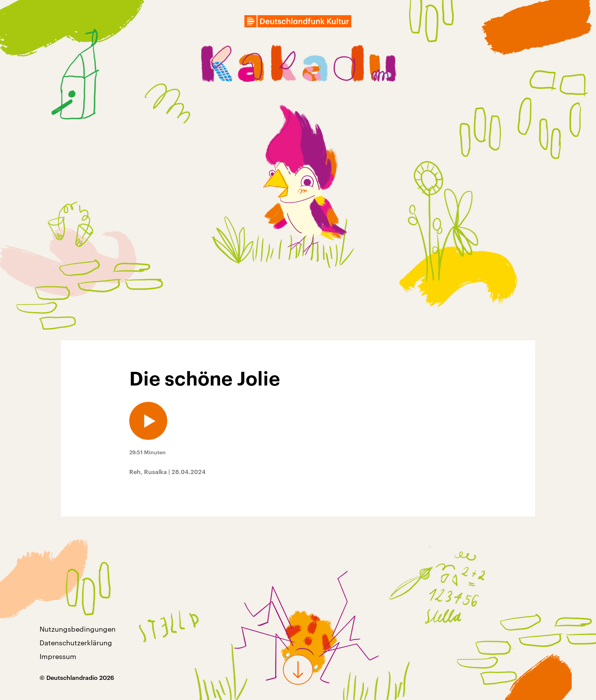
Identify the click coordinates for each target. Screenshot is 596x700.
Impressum (58, 656)
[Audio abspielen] (148, 421)
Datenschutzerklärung (76, 643)
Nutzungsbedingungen (78, 629)
